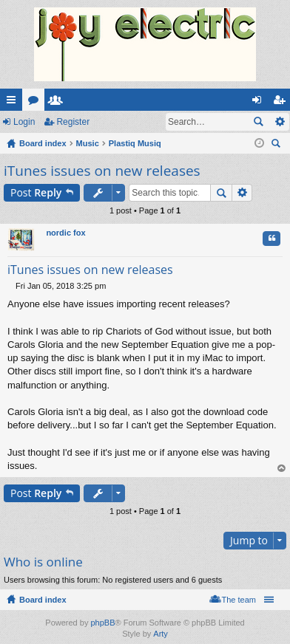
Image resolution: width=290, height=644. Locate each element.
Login (24, 122)
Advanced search (279, 122)
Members (58, 103)
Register (73, 122)
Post (36, 192)
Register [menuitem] (282, 103)
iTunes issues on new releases (102, 171)
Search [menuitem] (277, 145)
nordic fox (65, 233)
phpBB (102, 623)
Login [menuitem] (260, 103)
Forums (36, 103)
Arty (161, 634)
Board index (43, 600)
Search (258, 122)
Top (282, 469)
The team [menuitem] (239, 600)
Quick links (14, 103)
